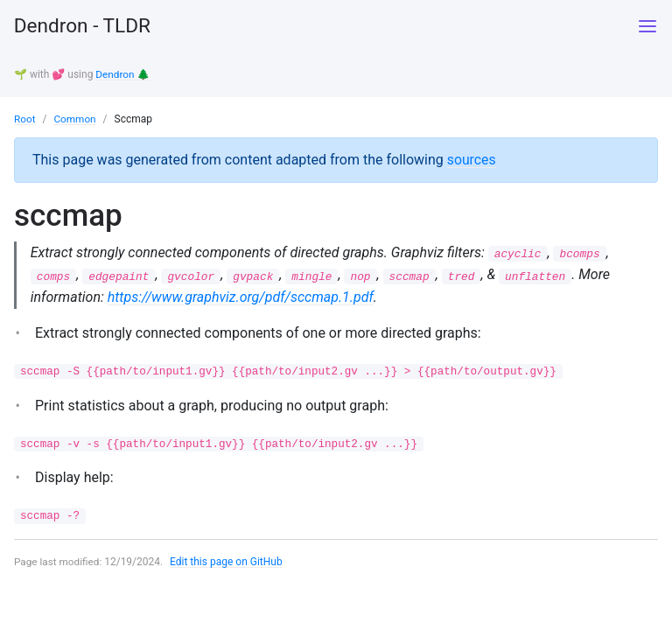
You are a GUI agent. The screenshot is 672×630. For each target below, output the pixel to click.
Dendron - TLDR (87, 26)
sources (472, 159)
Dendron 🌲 (123, 74)
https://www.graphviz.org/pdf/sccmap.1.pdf (241, 297)
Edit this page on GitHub (228, 563)
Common (76, 118)
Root (25, 118)
